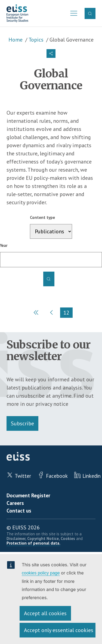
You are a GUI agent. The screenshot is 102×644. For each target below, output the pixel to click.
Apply (49, 279)
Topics (36, 40)
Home (16, 40)
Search (90, 13)
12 (68, 313)
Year (4, 245)
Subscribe (22, 423)
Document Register (28, 495)
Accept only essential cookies (59, 630)
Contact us (19, 511)
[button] (51, 54)
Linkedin (92, 476)
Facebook (57, 476)
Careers (15, 503)
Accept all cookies (45, 613)
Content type (42, 217)
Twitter (23, 476)
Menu (72, 13)
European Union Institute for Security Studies (17, 13)
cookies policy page (41, 573)
